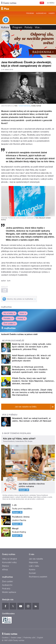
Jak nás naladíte (36, 559)
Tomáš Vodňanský (24, 106)
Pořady (29, 27)
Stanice (5, 566)
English (40, 638)
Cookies (5, 638)
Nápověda (33, 562)
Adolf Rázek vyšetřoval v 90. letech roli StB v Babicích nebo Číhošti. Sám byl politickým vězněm (31, 358)
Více (38, 27)
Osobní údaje (16, 638)
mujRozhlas (6, 307)
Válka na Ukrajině (10, 559)
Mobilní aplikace (9, 592)
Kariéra (32, 570)
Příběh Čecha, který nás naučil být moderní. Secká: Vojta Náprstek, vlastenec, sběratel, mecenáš (33, 381)
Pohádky (8, 318)
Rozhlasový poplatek (38, 577)
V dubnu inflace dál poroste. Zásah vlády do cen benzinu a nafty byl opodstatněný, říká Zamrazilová (32, 392)
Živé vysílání (9, 324)
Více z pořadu (10, 415)
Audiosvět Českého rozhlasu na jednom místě (19, 334)
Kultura (5, 27)
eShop (5, 570)
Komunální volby (9, 562)
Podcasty (6, 589)
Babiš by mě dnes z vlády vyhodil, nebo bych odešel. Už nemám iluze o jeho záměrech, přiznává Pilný (32, 347)
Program (30, 13)
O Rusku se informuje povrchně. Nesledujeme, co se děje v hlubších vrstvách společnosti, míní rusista (30, 369)
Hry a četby (9, 313)
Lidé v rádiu (34, 566)
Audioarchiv (41, 13)
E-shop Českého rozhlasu (17, 433)
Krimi (23, 313)
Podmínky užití (29, 638)
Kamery (52, 13)
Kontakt (32, 573)
